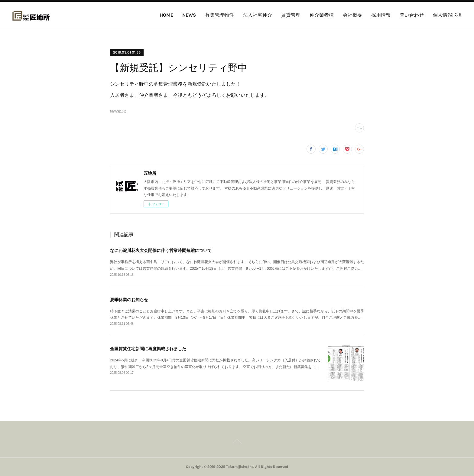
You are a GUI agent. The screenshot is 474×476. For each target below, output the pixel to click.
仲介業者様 (322, 15)
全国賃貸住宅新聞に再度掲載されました (148, 349)
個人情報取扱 (447, 15)
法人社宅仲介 (258, 15)
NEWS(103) (118, 111)
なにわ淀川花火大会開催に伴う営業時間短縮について (161, 250)
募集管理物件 (219, 15)
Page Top (237, 442)
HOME (166, 15)
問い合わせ (412, 15)
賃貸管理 (291, 15)
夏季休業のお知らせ (129, 300)
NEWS (189, 15)
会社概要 (352, 15)
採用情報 (381, 15)
